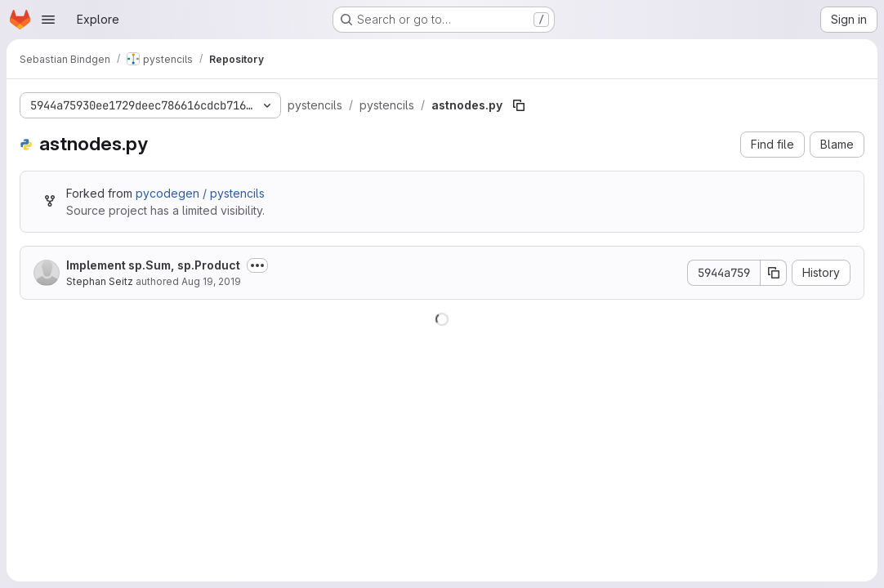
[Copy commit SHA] (774, 273)
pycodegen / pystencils (200, 193)
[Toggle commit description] (257, 265)
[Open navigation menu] (48, 20)
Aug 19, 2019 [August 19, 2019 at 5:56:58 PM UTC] (211, 281)
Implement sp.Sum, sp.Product (153, 265)
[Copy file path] (519, 105)
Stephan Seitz (100, 281)
